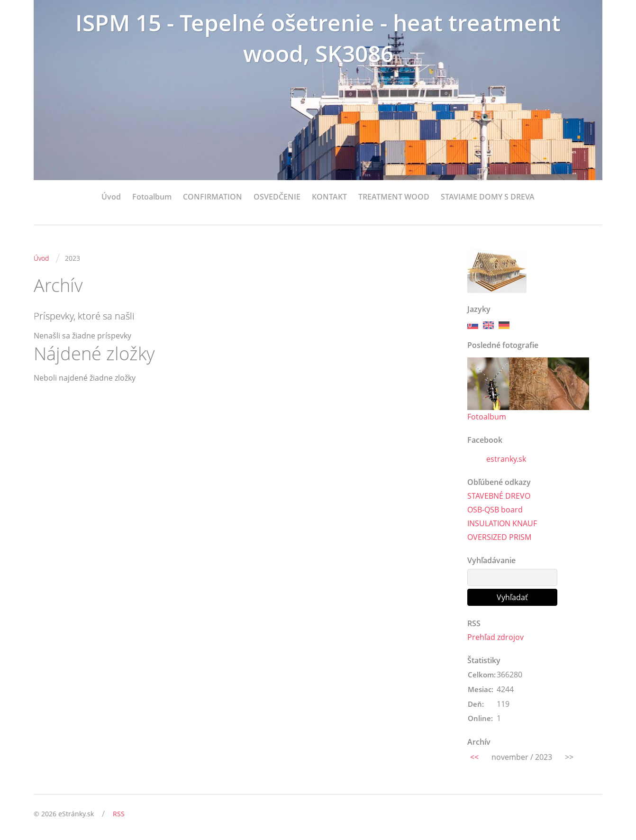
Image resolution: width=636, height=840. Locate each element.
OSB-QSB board (495, 510)
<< (474, 757)
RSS (119, 814)
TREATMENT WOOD (394, 197)
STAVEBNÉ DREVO (499, 496)
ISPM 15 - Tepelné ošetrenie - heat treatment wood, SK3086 (318, 38)
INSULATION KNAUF (502, 523)
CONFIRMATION (213, 197)
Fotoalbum (152, 197)
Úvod (111, 197)
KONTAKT (329, 197)
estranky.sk (506, 459)
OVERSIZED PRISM (499, 537)
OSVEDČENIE (277, 197)
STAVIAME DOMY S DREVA (488, 197)
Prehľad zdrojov (495, 637)
